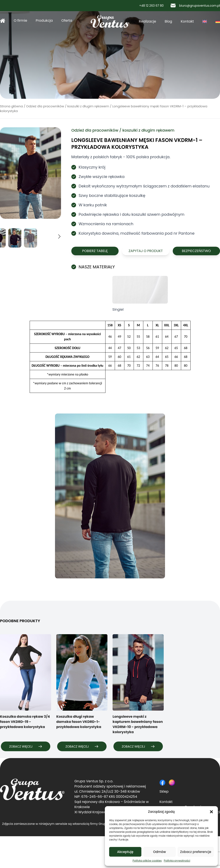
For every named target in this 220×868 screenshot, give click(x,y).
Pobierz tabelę (95, 251)
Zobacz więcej (26, 746)
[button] (211, 812)
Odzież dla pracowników (45, 106)
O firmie (20, 21)
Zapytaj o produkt (146, 251)
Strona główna (3, 21)
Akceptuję (125, 852)
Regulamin (9, 839)
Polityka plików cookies (147, 861)
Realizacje (147, 21)
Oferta (67, 21)
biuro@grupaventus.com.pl (195, 6)
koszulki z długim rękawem (88, 106)
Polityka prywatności (177, 861)
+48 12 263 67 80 (150, 6)
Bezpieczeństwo (196, 251)
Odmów (160, 852)
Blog (168, 21)
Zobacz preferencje (196, 852)
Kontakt (187, 21)
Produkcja (44, 21)
